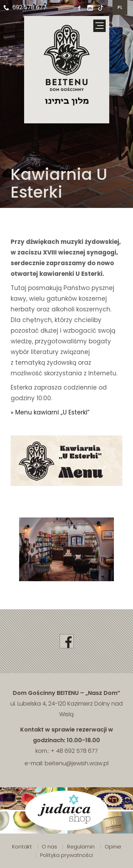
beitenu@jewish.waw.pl (77, 763)
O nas (49, 846)
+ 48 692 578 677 (74, 751)
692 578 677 (25, 7)
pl (120, 7)
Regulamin (81, 846)
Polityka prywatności (66, 855)
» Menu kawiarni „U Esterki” (50, 412)
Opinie (113, 846)
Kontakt (22, 846)
